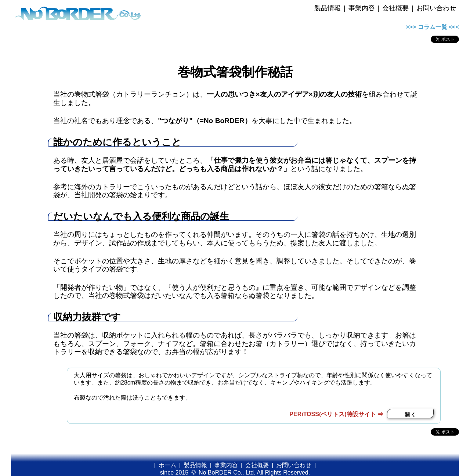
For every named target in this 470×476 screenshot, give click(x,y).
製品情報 (328, 8)
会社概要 (395, 8)
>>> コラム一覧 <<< (432, 27)
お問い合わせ (436, 8)
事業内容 (362, 8)
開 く (411, 415)
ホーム (167, 465)
